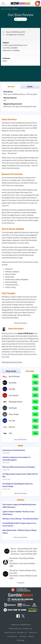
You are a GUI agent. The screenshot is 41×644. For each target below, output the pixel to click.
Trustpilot (20, 583)
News (32, 636)
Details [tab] (30, 86)
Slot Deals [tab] (30, 371)
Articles (23, 636)
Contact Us (13, 636)
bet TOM (12, 421)
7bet (11, 433)
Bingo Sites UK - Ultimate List (21, 628)
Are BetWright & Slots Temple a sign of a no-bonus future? (20, 524)
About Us (33, 632)
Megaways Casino (16, 402)
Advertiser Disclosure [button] (20, 323)
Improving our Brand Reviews (14, 451)
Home (3, 9)
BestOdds (6, 357)
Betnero (12, 427)
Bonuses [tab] (11, 86)
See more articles (20, 537)
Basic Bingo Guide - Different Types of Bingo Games (20, 531)
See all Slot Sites (21, 439)
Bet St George (14, 376)
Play (35, 376)
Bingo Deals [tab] (11, 371)
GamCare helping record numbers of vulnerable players (16, 460)
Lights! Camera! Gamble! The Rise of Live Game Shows (18, 513)
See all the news (21, 493)
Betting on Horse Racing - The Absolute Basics (20, 519)
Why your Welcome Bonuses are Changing (19, 468)
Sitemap (21, 640)
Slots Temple (14, 414)
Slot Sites (8, 9)
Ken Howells (14, 395)
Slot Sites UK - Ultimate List (16, 632)
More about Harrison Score (12, 362)
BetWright (13, 408)
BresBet (12, 389)
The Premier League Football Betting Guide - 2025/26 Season (20, 506)
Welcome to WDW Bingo (21, 625)
